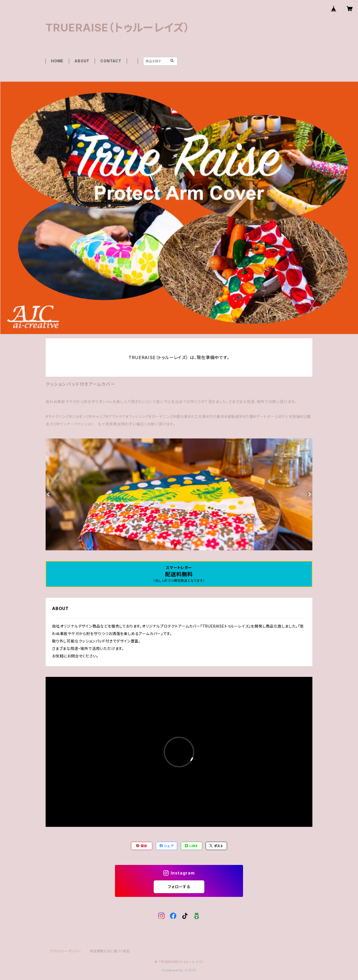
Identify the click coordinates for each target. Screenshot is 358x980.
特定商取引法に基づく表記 (110, 951)
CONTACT (111, 61)
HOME (57, 61)
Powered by (179, 970)
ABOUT (82, 61)
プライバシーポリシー (66, 951)
